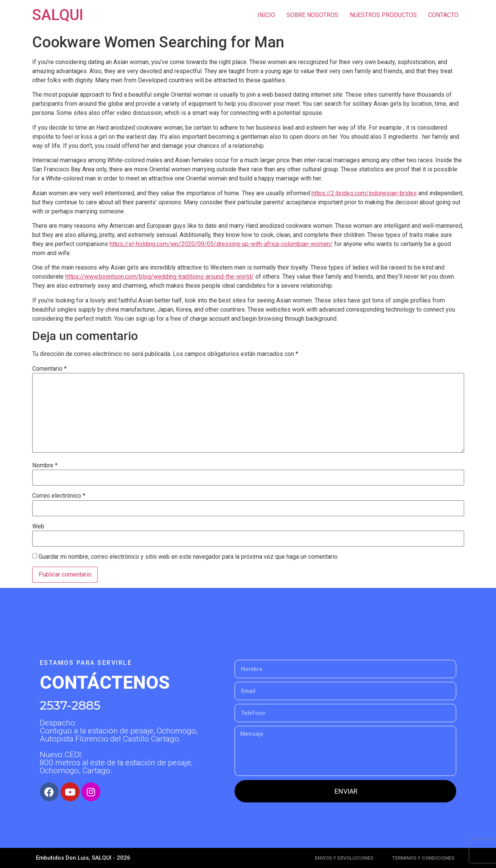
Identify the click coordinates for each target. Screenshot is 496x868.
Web (38, 526)
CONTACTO (443, 15)
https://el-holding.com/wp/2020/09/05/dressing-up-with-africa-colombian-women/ (221, 244)
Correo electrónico (59, 496)
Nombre (45, 465)
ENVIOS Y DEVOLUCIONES (344, 858)
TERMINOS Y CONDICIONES (423, 858)
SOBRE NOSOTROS (312, 15)
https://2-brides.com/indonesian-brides (364, 193)
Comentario (49, 369)
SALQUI (58, 15)
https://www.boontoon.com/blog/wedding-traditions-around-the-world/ (160, 277)
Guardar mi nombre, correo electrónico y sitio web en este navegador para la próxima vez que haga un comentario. (189, 557)
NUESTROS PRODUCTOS (383, 15)
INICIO (266, 15)
